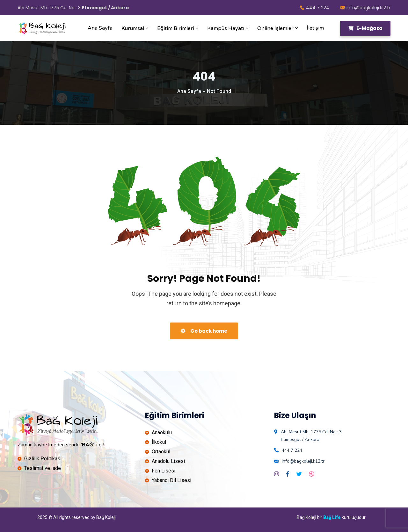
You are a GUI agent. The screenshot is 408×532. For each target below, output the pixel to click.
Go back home (204, 331)
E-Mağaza (365, 28)
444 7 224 (315, 8)
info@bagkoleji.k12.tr (365, 8)
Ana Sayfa (189, 91)
